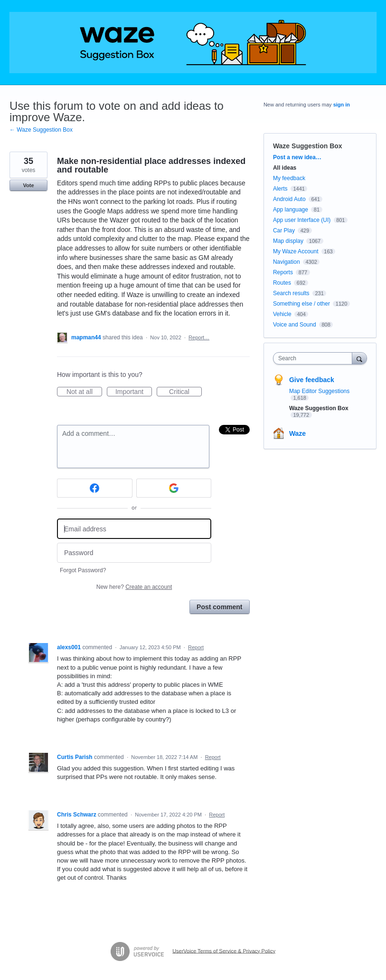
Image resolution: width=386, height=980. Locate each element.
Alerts (280, 189)
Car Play (284, 231)
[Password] (134, 553)
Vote (28, 185)
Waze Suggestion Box (308, 146)
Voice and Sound (295, 325)
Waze (297, 433)
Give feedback (312, 380)
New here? (134, 587)
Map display (288, 241)
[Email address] (134, 529)
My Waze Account (296, 251)
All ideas (285, 168)
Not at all (84, 392)
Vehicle (282, 314)
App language (291, 210)
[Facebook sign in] (95, 488)
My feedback (289, 178)
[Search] (359, 358)
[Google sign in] (174, 488)
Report (196, 647)
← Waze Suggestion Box (41, 130)
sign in (342, 105)
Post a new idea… (297, 157)
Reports (283, 272)
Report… (199, 337)
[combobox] (315, 358)
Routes (282, 283)
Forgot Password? (83, 570)
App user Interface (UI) (302, 220)
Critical (185, 392)
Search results (291, 293)
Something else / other (301, 304)
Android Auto (289, 199)
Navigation (287, 262)
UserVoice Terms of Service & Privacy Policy (224, 951)
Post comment (219, 607)
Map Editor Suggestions (319, 391)
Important (134, 392)
